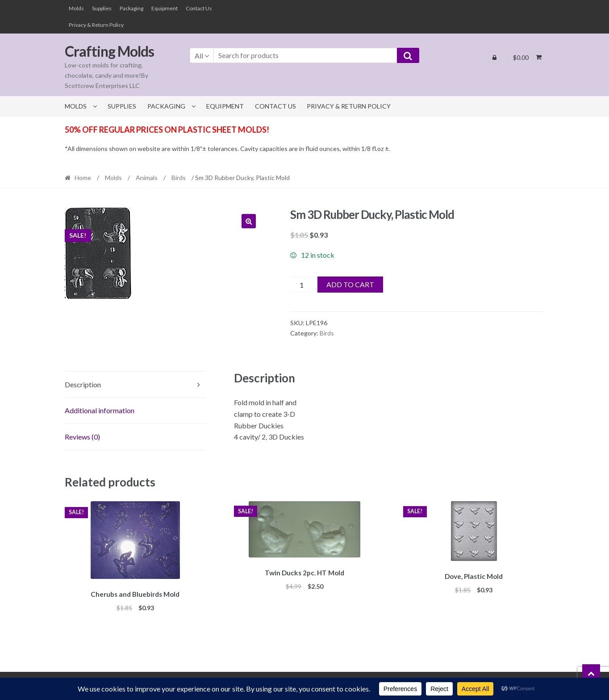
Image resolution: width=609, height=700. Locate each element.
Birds (179, 178)
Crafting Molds (109, 51)
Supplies (102, 8)
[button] (249, 221)
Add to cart (350, 284)
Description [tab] (83, 384)
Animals (147, 178)
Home (83, 178)
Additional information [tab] (100, 410)
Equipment (165, 8)
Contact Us (199, 8)
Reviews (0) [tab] (82, 437)
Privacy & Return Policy (96, 25)
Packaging (131, 8)
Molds (76, 8)
